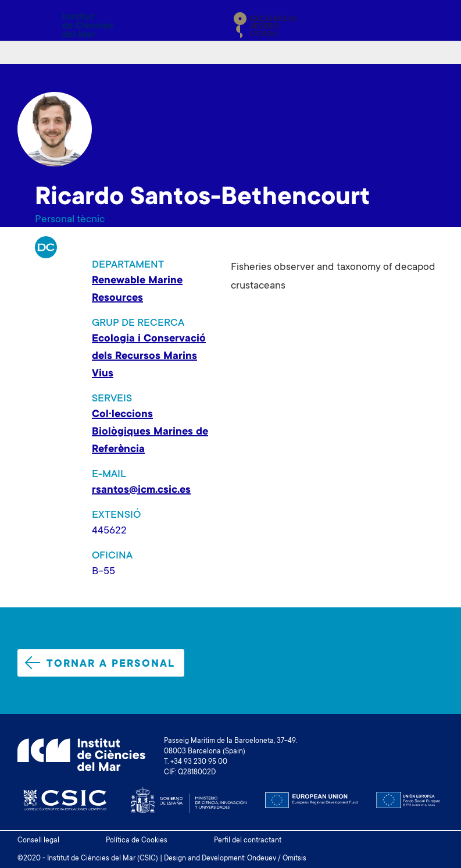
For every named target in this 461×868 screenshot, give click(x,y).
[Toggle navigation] (430, 25)
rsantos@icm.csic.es (141, 490)
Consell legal (38, 841)
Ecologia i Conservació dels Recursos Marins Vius (149, 357)
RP (46, 247)
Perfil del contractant (248, 841)
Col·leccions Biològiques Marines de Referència (150, 432)
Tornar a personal (100, 663)
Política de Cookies (137, 841)
